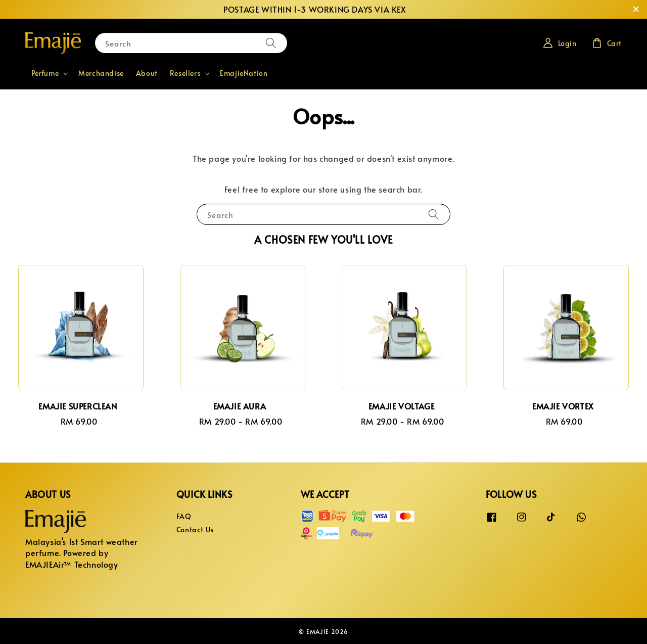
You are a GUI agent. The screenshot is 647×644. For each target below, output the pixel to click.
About (147, 73)
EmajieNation (244, 73)
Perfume (45, 73)
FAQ (184, 517)
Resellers (185, 73)
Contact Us (195, 530)
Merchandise (101, 73)
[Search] (271, 43)
